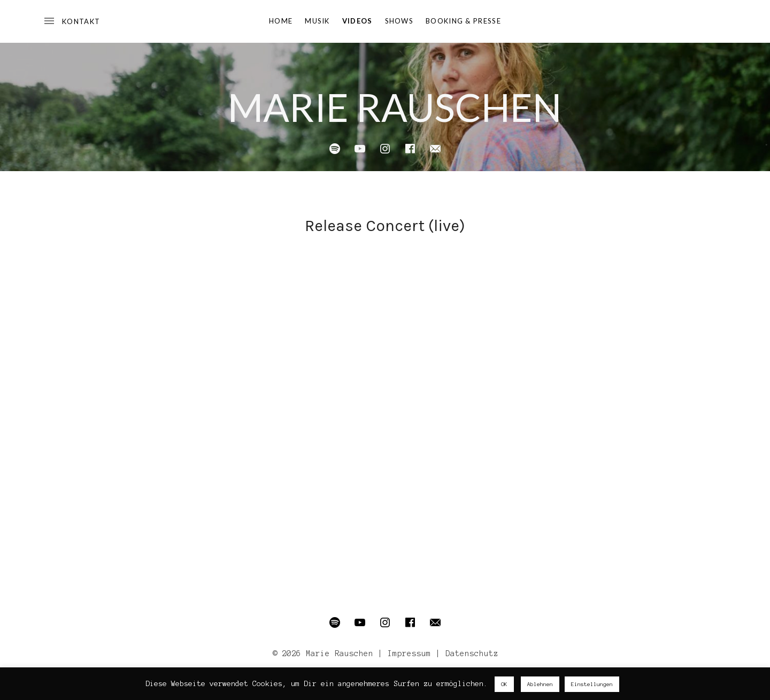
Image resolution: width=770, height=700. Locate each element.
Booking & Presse (463, 21)
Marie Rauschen (395, 107)
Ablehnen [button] (540, 684)
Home (281, 21)
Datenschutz (472, 653)
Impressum (409, 653)
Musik (317, 21)
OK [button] (504, 684)
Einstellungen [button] (592, 684)
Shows (399, 21)
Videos (357, 21)
